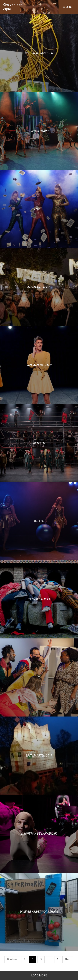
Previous (12, 959)
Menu (68, 7)
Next (68, 959)
